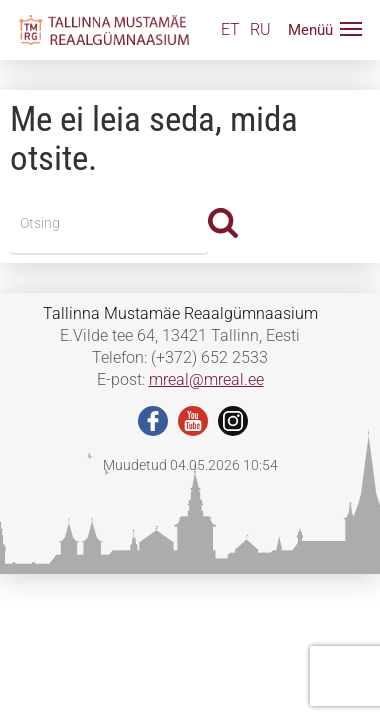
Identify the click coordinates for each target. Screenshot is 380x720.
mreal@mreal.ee (206, 379)
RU (260, 29)
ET (230, 29)
